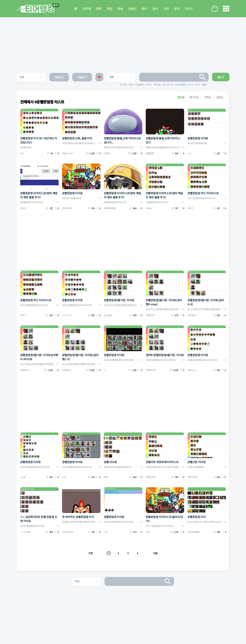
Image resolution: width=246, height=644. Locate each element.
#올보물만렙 (179, 467)
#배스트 (160, 467)
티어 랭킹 (36, 9)
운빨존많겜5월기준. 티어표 (119, 300)
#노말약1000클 (75, 522)
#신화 (87, 143)
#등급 (106, 467)
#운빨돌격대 (42, 364)
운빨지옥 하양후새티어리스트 (162, 462)
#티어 (82, 305)
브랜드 (132, 9)
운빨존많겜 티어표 (198, 138)
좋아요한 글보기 (99, 77)
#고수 (111, 305)
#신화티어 (169, 467)
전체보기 (59, 77)
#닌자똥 (75, 143)
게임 (109, 9)
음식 (155, 9)
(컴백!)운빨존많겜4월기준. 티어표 (165, 355)
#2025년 (191, 143)
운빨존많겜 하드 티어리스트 (203, 193)
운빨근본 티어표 (197, 462)
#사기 (190, 198)
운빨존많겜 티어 (197, 517)
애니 (145, 9)
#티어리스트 (174, 147)
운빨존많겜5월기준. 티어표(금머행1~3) (80, 357)
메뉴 (226, 9)
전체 (98, 9)
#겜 (69, 143)
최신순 (181, 97)
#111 (106, 305)
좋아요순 (194, 97)
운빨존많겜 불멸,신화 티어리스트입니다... (122, 140)
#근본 (190, 467)
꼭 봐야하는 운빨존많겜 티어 (78, 517)
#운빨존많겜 (26, 147)
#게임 (65, 143)
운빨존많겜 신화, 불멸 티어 (77, 138)
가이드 (189, 9)
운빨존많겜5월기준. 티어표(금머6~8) (206, 302)
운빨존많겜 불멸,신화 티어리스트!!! (163, 140)
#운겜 (95, 143)
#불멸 (81, 143)
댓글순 (220, 97)
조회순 (208, 97)
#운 (91, 143)
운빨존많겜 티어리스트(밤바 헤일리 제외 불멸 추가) (39, 195)
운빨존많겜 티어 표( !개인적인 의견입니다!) (39, 140)
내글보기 (82, 77)
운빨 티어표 (110, 462)
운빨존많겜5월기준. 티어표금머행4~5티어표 (39, 357)
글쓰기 (221, 77)
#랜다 (206, 522)
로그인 (215, 9)
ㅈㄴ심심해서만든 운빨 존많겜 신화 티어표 (39, 519)
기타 (166, 9)
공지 (177, 9)
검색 (203, 77)
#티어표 (130, 147)
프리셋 (86, 9)
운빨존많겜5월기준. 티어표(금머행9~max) (164, 302)
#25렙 (148, 467)
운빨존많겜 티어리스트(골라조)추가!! (164, 519)
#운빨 (117, 305)
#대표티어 (86, 522)
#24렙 (65, 522)
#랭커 (211, 522)
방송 (120, 9)
